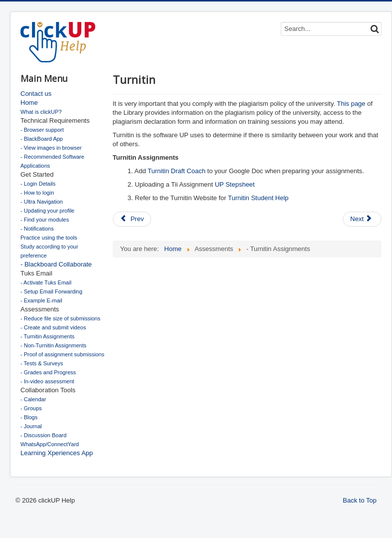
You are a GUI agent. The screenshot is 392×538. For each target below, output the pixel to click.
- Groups (31, 408)
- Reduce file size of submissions (60, 318)
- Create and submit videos (53, 327)
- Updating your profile (47, 211)
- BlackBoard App (42, 139)
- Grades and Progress (48, 372)
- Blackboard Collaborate (56, 264)
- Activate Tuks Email (46, 282)
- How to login (37, 193)
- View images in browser (51, 148)
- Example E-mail (41, 300)
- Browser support (42, 130)
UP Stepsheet (235, 184)
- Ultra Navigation (42, 202)
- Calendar (33, 399)
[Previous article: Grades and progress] (132, 219)
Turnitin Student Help (258, 198)
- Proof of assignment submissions (62, 354)
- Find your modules (45, 220)
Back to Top (360, 500)
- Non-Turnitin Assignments (53, 345)
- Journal (31, 426)
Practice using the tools (49, 238)
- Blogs (29, 417)
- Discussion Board (43, 435)
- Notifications (37, 229)
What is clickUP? (41, 112)
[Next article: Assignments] (362, 219)
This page (351, 104)
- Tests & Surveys (42, 363)
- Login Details (38, 184)
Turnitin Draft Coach (177, 171)
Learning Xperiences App (57, 453)
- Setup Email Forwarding (51, 291)
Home (29, 103)
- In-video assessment (47, 381)
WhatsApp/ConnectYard (50, 444)
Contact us (36, 94)
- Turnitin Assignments (47, 336)
